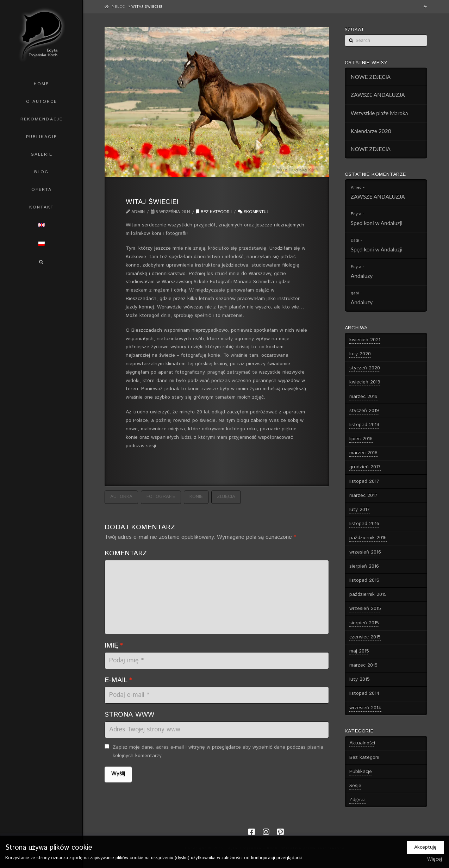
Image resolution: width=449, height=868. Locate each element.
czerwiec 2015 (365, 637)
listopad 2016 (364, 524)
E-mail (118, 680)
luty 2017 (360, 510)
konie (196, 497)
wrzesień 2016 (365, 552)
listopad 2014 (364, 693)
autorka (121, 497)
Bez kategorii (214, 212)
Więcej (435, 859)
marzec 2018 (363, 453)
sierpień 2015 (364, 623)
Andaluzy (362, 276)
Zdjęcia (357, 800)
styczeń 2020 (365, 368)
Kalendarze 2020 (371, 131)
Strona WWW (129, 714)
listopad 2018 (364, 425)
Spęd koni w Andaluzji (377, 223)
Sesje (355, 786)
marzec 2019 (363, 396)
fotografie (161, 497)
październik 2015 (368, 594)
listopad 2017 (364, 481)
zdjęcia (226, 497)
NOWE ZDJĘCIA (371, 77)
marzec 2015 (363, 665)
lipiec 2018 (361, 439)
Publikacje (361, 772)
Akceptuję (425, 847)
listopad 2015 (364, 580)
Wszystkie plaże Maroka (379, 113)
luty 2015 (360, 679)
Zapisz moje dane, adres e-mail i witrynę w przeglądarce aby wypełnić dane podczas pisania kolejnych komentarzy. (218, 751)
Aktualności (362, 743)
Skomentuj (253, 212)
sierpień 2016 (364, 566)
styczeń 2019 (364, 411)
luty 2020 (360, 354)
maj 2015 (359, 651)
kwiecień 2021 (365, 340)
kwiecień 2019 (365, 382)
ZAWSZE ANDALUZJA (378, 95)
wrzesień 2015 (365, 608)
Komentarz (126, 553)
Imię (114, 645)
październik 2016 (368, 538)
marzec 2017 (363, 495)
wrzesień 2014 (365, 708)
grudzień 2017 (365, 467)
